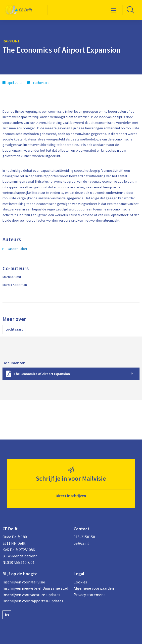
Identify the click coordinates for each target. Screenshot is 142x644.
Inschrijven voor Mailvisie (24, 582)
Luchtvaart (14, 329)
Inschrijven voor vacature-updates (31, 595)
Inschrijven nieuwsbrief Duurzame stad (35, 588)
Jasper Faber (17, 249)
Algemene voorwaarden (94, 588)
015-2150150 (84, 537)
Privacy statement (89, 595)
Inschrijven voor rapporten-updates (33, 601)
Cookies (80, 582)
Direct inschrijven (71, 496)
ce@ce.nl (81, 543)
